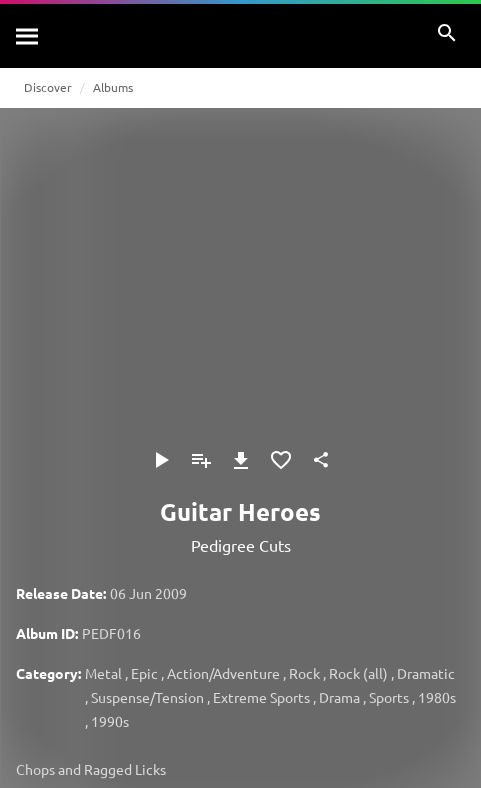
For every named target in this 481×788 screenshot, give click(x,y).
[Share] (321, 460)
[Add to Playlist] (201, 460)
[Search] (28, 36)
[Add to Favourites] (281, 460)
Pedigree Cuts (241, 545)
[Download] (241, 460)
